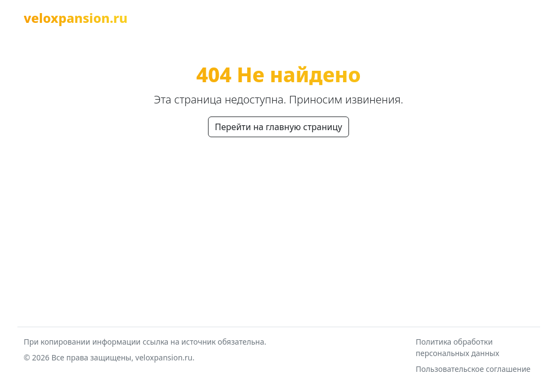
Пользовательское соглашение (473, 369)
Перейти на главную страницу (279, 127)
